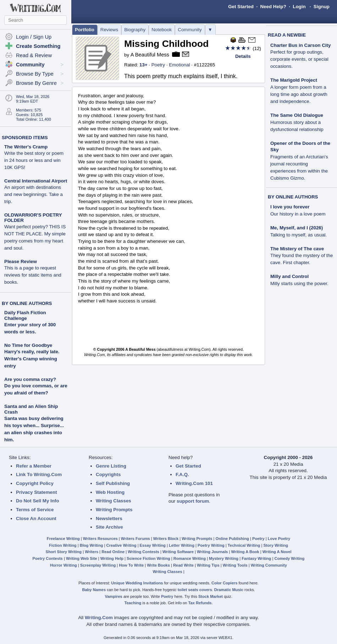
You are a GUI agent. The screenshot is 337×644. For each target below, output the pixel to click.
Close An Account (36, 519)
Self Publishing (113, 483)
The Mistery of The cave (302, 256)
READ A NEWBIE (287, 35)
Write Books (158, 565)
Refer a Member (34, 466)
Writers (92, 552)
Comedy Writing (289, 558)
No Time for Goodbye (28, 345)
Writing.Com (99, 618)
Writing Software (178, 552)
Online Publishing (232, 539)
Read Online (113, 552)
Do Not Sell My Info (37, 501)
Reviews (109, 30)
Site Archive (109, 527)
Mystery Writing (224, 558)
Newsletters (109, 519)
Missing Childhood (166, 44)
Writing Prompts (114, 510)
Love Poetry (279, 539)
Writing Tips (208, 565)
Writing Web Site (82, 558)
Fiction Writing (63, 545)
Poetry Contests (48, 558)
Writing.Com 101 (194, 483)
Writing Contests (143, 552)
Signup (322, 7)
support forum (193, 501)
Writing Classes (114, 501)
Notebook (162, 30)
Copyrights (108, 474)
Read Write (183, 565)
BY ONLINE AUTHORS (27, 303)
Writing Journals (212, 552)
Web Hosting (110, 492)
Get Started (241, 7)
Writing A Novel (277, 552)
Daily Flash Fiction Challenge (25, 315)
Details (243, 56)
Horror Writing (63, 565)
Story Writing (276, 545)
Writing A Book (245, 552)
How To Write (131, 565)
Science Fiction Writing (148, 558)
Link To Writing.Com (39, 474)
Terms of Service (35, 510)
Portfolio (85, 30)
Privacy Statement (37, 492)
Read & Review (34, 55)
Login (299, 7)
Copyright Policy (35, 483)
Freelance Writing (63, 539)
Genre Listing (111, 466)
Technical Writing (244, 545)
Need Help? (273, 7)
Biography (135, 30)
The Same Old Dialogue (297, 122)
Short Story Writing (63, 552)
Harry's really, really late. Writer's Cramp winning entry (32, 359)
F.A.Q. (182, 474)
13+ (143, 65)
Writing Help (112, 558)
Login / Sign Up (34, 37)
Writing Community (269, 565)
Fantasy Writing (256, 558)
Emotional (179, 65)
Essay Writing (153, 545)
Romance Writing (190, 558)
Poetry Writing (211, 545)
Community (190, 30)
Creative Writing (121, 545)
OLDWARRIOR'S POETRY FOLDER (35, 232)
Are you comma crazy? (30, 379)
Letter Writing (182, 545)
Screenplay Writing (98, 565)
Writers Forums (136, 539)
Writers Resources (100, 539)
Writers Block (166, 539)
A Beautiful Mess (150, 55)
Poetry (158, 65)
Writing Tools (235, 565)
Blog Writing (92, 545)
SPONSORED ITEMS (25, 138)
